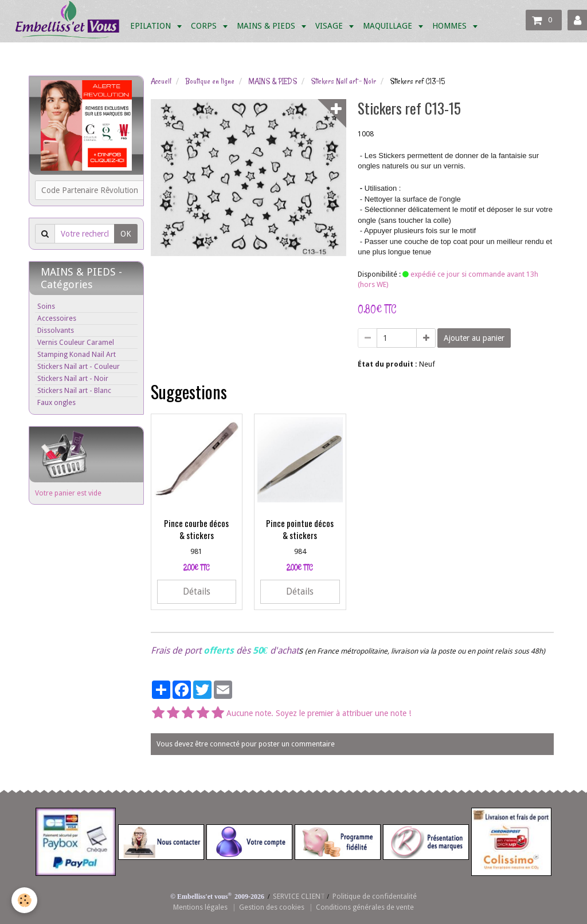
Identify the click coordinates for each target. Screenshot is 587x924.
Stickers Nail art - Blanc (74, 390)
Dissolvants (56, 330)
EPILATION (152, 26)
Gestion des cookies (272, 907)
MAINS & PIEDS (267, 26)
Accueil (161, 81)
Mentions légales (200, 907)
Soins (46, 306)
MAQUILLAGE (389, 26)
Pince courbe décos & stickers (196, 529)
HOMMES (451, 26)
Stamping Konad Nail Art (77, 354)
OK (126, 234)
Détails (197, 592)
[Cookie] (24, 900)
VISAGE (330, 26)
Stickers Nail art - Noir (343, 81)
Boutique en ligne (210, 81)
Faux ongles (56, 402)
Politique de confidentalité (375, 896)
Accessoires (57, 318)
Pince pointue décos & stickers (300, 529)
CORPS (205, 26)
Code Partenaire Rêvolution (90, 190)
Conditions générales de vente (365, 907)
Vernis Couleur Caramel (76, 342)
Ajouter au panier (474, 338)
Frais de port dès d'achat (225, 650)
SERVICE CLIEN (297, 896)
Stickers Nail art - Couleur (79, 366)
